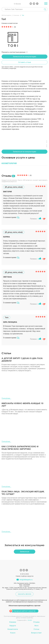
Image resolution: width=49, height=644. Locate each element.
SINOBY (30, 620)
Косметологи (13, 629)
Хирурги (13, 626)
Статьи (36, 629)
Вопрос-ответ (36, 633)
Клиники (13, 622)
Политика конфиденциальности (13, 616)
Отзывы (36, 622)
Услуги (13, 633)
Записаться (24, 552)
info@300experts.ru (26, 580)
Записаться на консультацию (24, 57)
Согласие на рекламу (27, 618)
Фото (36, 626)
